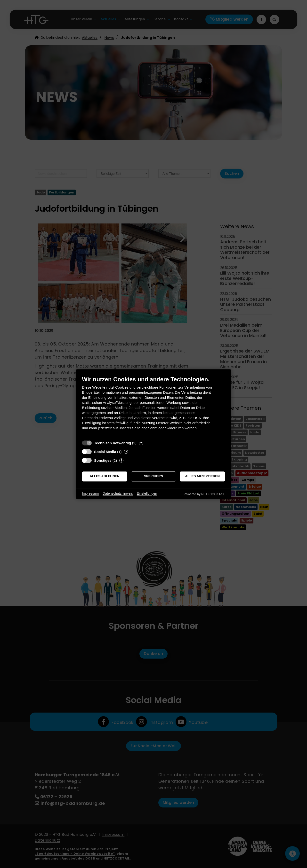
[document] (153, 407)
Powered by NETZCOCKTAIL (204, 494)
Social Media (105, 452)
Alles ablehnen (105, 476)
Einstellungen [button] (147, 494)
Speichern (154, 476)
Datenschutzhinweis (118, 494)
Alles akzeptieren (202, 476)
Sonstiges (103, 460)
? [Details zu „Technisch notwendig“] (141, 443)
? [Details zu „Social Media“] (126, 452)
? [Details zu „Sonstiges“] (121, 460)
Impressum (90, 494)
